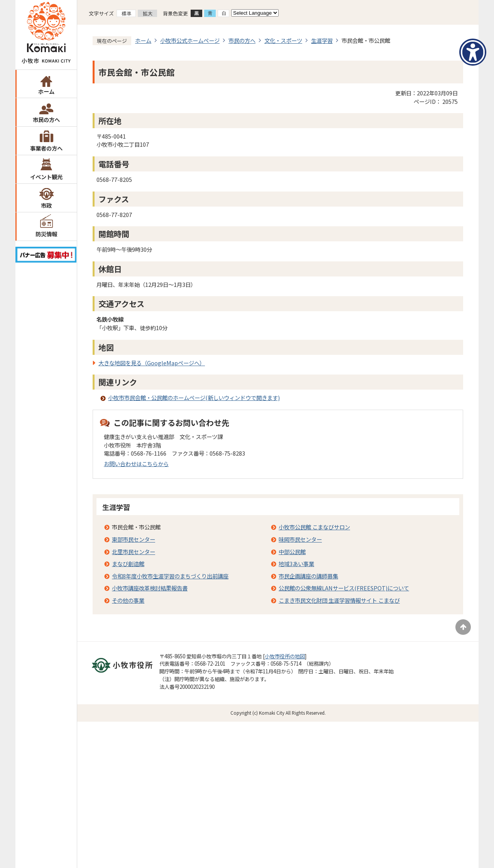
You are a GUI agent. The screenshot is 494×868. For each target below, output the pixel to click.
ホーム (46, 91)
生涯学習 (322, 40)
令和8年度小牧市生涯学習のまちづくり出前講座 (170, 576)
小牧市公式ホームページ (190, 40)
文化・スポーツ (283, 40)
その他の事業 (128, 600)
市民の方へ (46, 120)
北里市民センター (134, 552)
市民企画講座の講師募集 (308, 576)
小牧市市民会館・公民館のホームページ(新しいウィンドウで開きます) (194, 398)
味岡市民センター (300, 539)
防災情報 (46, 234)
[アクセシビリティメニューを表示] (473, 52)
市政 (46, 205)
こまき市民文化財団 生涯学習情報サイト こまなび (339, 600)
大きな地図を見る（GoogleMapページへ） (152, 363)
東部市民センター (134, 539)
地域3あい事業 (296, 564)
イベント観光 (46, 177)
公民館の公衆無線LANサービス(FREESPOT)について (344, 588)
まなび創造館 (128, 564)
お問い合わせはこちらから (136, 464)
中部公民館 (292, 552)
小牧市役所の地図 (285, 656)
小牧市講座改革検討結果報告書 (150, 588)
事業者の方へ (46, 148)
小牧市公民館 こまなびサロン (314, 527)
